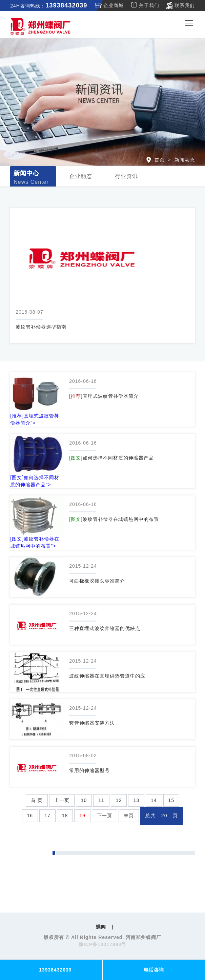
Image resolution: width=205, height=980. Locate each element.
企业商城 (114, 5)
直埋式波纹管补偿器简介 (104, 396)
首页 (160, 160)
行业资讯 (126, 176)
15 (171, 800)
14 (154, 800)
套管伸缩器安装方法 (92, 723)
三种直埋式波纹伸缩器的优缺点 (105, 628)
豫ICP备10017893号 (103, 944)
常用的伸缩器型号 (89, 770)
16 (30, 816)
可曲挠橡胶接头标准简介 (97, 581)
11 (101, 800)
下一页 (105, 816)
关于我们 (149, 5)
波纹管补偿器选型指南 (41, 327)
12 (119, 800)
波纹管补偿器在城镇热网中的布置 (114, 519)
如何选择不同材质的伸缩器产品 (111, 458)
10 (84, 800)
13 (136, 800)
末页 (129, 816)
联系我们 (185, 5)
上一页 (62, 800)
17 (47, 816)
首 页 (37, 800)
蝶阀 (101, 927)
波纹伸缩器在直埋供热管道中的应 (107, 676)
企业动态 (81, 176)
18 (65, 816)
